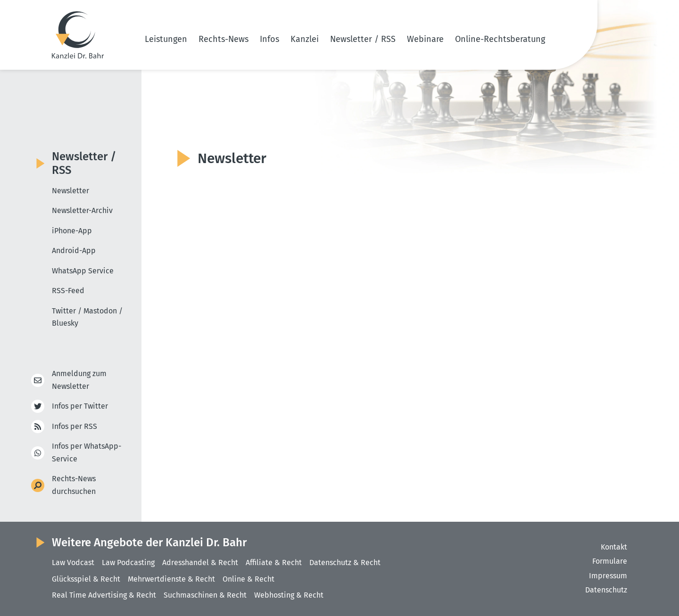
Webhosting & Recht (289, 595)
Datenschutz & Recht (345, 563)
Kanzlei (305, 39)
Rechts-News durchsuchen (74, 485)
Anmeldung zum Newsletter (79, 380)
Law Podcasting (128, 563)
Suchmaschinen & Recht (205, 595)
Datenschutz (606, 590)
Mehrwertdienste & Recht (171, 579)
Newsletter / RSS (363, 39)
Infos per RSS (75, 427)
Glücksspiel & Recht (86, 579)
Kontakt (614, 547)
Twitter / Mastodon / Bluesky (87, 317)
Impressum (608, 576)
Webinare (425, 39)
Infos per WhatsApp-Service (87, 452)
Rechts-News (224, 39)
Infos (269, 39)
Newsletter (70, 191)
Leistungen (166, 39)
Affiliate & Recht (274, 563)
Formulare (610, 561)
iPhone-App (72, 231)
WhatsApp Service (83, 271)
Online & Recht (248, 579)
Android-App (74, 251)
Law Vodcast (73, 563)
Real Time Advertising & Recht (104, 595)
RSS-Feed (68, 291)
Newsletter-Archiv (82, 210)
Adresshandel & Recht (200, 563)
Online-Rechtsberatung (500, 39)
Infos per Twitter (80, 407)
